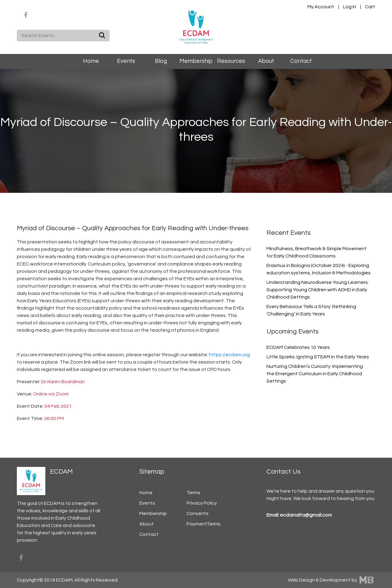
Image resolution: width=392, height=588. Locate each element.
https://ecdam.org (229, 355)
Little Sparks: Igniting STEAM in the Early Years (318, 357)
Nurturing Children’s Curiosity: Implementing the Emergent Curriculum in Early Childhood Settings (315, 374)
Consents (198, 514)
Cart (370, 7)
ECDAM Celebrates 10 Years (298, 347)
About (266, 61)
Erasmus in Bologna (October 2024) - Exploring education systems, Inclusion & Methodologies (318, 269)
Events (126, 61)
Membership (196, 61)
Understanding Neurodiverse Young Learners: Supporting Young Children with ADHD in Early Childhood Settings (318, 290)
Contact (301, 61)
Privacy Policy (202, 503)
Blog (161, 61)
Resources (231, 61)
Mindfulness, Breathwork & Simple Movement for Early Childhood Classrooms (317, 252)
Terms (193, 493)
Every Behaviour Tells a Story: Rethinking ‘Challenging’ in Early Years (311, 310)
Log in (350, 7)
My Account (321, 7)
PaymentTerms (204, 524)
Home (91, 61)
